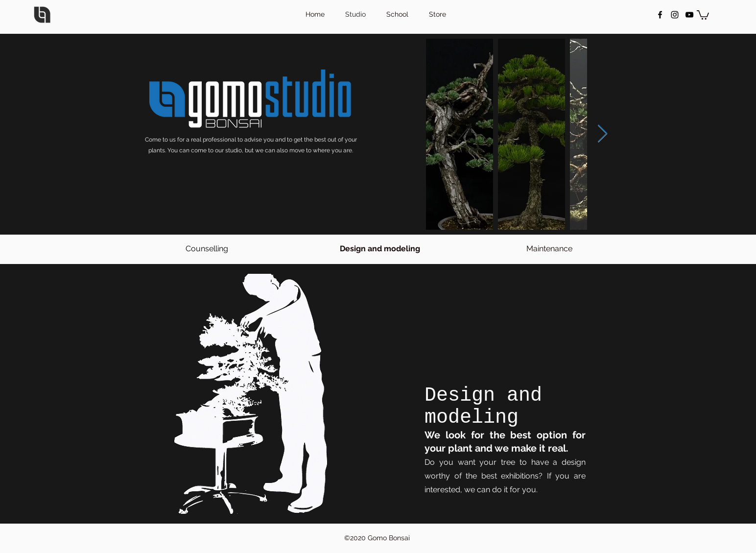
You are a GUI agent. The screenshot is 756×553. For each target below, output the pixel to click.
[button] (703, 14)
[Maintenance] (549, 249)
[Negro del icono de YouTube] (689, 15)
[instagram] (675, 15)
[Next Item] (602, 134)
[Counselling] (207, 249)
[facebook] (660, 15)
